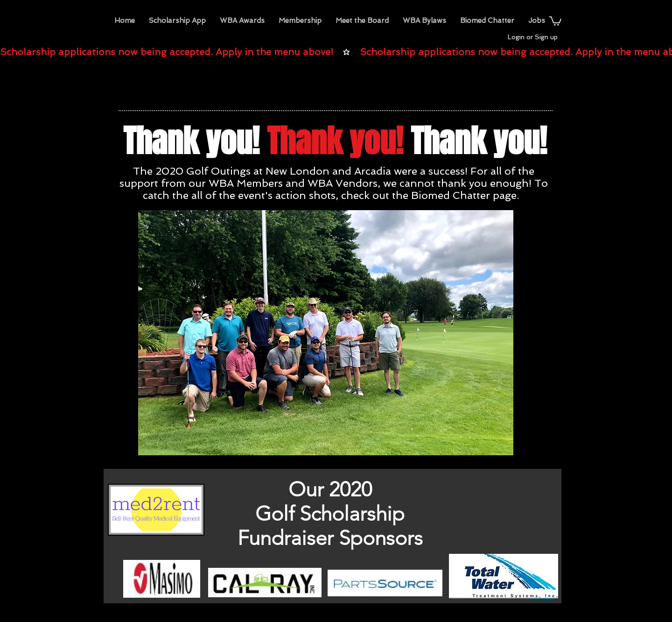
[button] (242, 21)
